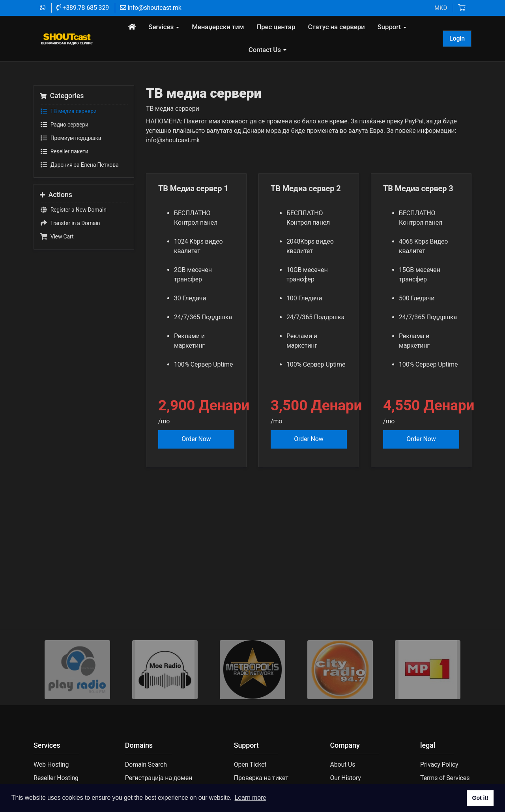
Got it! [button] (480, 798)
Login (457, 38)
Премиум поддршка (70, 160)
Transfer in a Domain (70, 246)
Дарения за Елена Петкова (79, 187)
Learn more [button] (251, 798)
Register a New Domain (73, 232)
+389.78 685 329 (83, 8)
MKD (441, 8)
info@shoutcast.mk (151, 8)
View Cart (57, 259)
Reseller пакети (64, 173)
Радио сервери (64, 147)
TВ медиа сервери (68, 133)
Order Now (196, 461)
